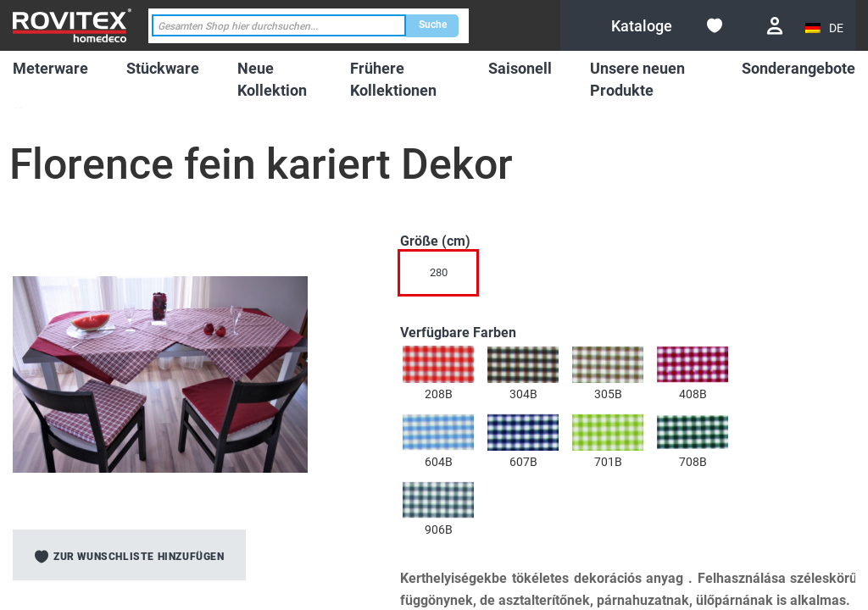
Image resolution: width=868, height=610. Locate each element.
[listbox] (591, 277)
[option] (438, 364)
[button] (826, 28)
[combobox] (279, 26)
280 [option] (439, 272)
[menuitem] (50, 69)
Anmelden (775, 26)
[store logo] (72, 25)
